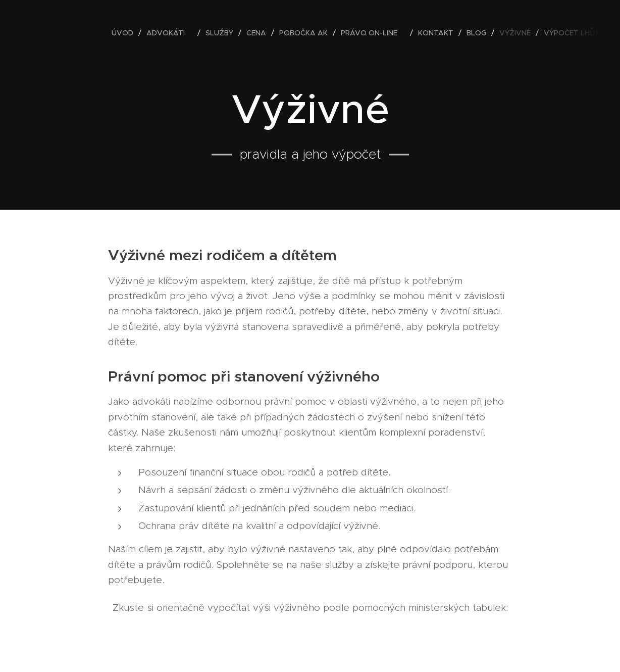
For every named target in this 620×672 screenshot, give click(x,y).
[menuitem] (125, 33)
